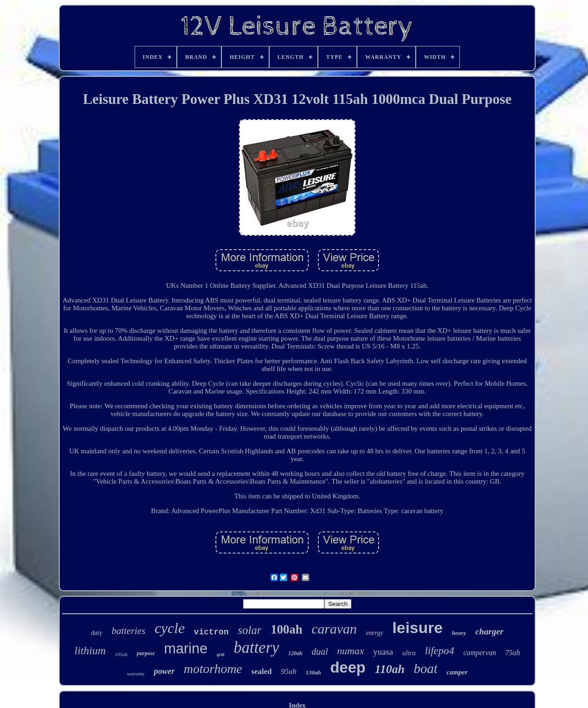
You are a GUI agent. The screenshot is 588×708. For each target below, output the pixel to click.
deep (348, 667)
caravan (334, 629)
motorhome (213, 669)
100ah (286, 629)
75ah (513, 653)
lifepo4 (440, 651)
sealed (261, 671)
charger (489, 631)
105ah (121, 654)
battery (256, 648)
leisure (418, 628)
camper (457, 672)
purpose (146, 653)
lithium (90, 651)
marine (186, 648)
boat (426, 668)
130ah (313, 672)
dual (320, 651)
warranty (136, 674)
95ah (288, 671)
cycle (170, 628)
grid (221, 654)
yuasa (383, 652)
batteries (129, 631)
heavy (459, 633)
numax (351, 651)
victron (211, 632)
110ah (390, 669)
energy (374, 633)
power (164, 671)
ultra (409, 653)
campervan (480, 653)
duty (97, 633)
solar (250, 630)
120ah (296, 653)
